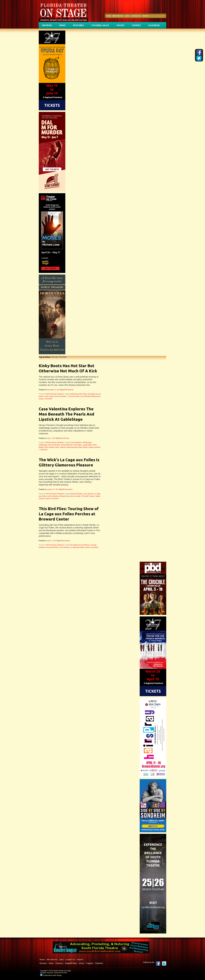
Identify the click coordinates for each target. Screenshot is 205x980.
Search (146, 16)
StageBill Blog (100, 25)
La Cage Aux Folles (77, 547)
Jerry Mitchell (85, 396)
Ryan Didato (83, 447)
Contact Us (136, 16)
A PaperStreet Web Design (51, 975)
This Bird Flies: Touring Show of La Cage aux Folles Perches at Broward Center (69, 514)
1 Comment (43, 450)
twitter (164, 964)
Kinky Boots (96, 396)
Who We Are (118, 16)
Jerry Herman (88, 494)
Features (78, 25)
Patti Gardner (49, 447)
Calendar (154, 25)
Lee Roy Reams (53, 496)
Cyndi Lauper (49, 396)
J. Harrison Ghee (73, 396)
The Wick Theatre (88, 496)
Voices (120, 25)
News (62, 25)
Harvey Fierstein (60, 396)
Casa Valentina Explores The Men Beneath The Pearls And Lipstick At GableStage (67, 414)
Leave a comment (45, 399)
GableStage (43, 445)
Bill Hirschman (68, 390)
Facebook (158, 964)
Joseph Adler (87, 445)
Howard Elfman (67, 445)
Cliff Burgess (87, 442)
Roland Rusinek (72, 447)
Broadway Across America (80, 545)
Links (127, 16)
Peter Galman (60, 447)
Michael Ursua (64, 496)
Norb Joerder (76, 496)
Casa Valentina (76, 442)
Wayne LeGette (94, 447)
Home (108, 16)
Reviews (47, 25)
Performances (51, 394)
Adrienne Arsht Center (79, 394)
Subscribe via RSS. (61, 973)
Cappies (136, 25)
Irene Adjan (77, 445)
